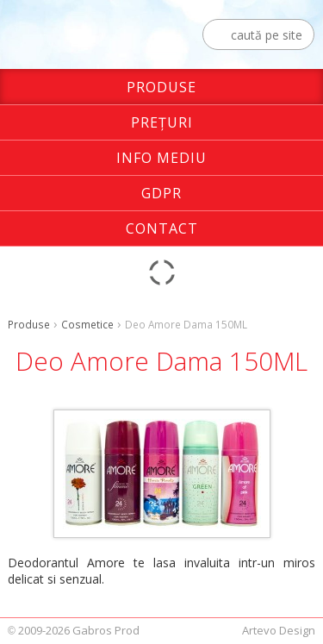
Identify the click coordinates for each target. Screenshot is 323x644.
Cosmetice (87, 324)
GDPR (161, 193)
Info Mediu (161, 158)
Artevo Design (279, 630)
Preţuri (162, 122)
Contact (162, 228)
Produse (161, 87)
